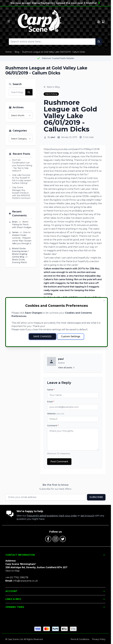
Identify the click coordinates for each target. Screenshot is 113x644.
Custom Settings (71, 336)
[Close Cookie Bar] (104, 301)
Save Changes (42, 336)
